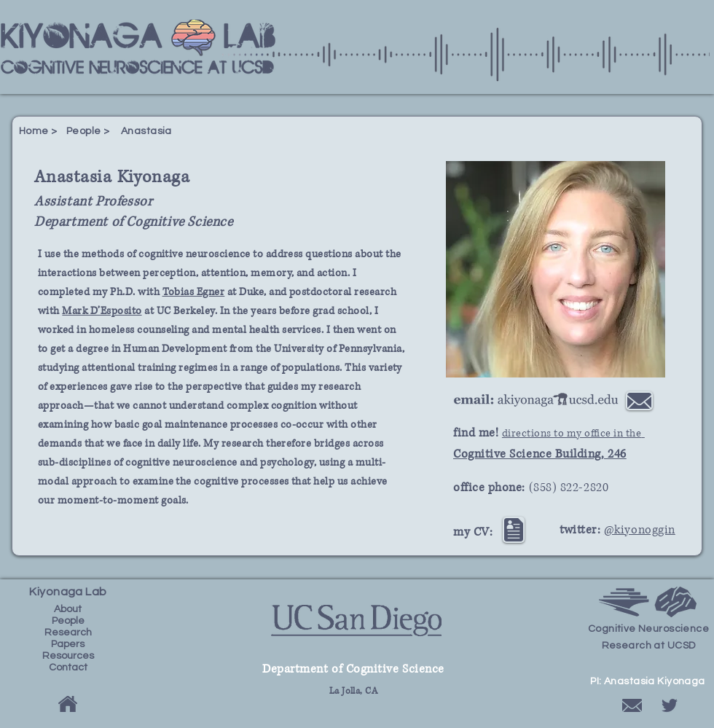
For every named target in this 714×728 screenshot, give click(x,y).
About (68, 609)
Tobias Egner (194, 292)
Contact (68, 668)
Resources (68, 656)
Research (68, 633)
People (68, 621)
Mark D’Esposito (102, 311)
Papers (68, 644)
